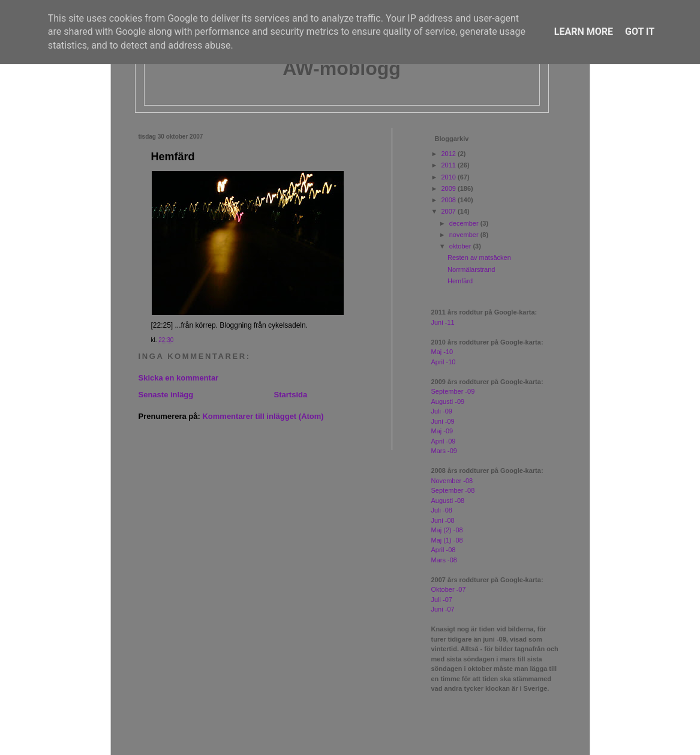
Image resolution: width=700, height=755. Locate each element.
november (465, 235)
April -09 (444, 441)
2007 (450, 211)
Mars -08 (444, 560)
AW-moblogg (342, 68)
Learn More (584, 32)
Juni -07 (443, 609)
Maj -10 (442, 352)
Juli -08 (442, 510)
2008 (450, 200)
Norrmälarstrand (471, 269)
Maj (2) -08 (447, 530)
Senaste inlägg (166, 395)
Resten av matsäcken (479, 257)
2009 (450, 188)
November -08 (452, 481)
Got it (640, 32)
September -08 (453, 490)
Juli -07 (442, 600)
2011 (450, 165)
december (465, 223)
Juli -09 (442, 411)
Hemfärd (173, 157)
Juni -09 (443, 421)
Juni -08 (443, 520)
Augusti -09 (448, 402)
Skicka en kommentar (179, 378)
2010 (450, 177)
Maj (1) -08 (447, 540)
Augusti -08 (448, 501)
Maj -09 (442, 431)
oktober (461, 246)
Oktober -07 (449, 589)
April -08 (444, 550)
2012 (450, 154)
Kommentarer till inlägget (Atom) (263, 416)
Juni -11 (443, 322)
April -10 (444, 362)
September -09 (453, 391)
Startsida (291, 395)
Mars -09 (444, 451)
